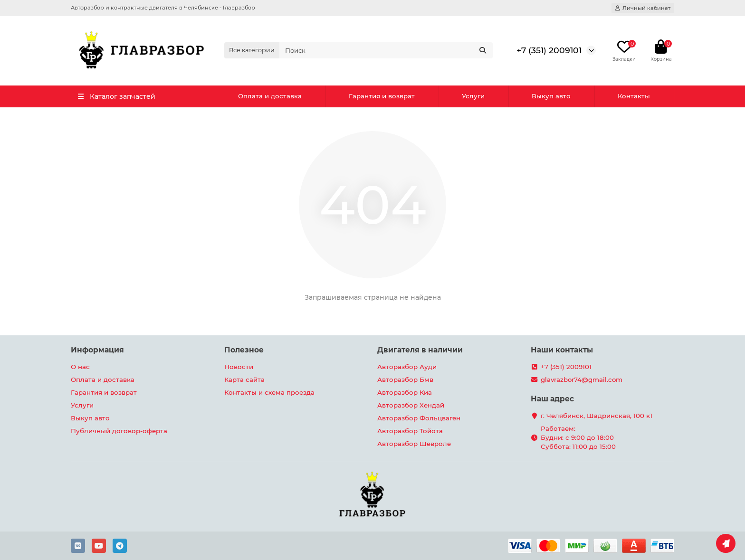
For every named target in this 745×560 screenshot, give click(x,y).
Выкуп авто (551, 96)
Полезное (244, 350)
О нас (80, 367)
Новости (239, 367)
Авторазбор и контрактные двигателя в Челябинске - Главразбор (163, 8)
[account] (643, 8)
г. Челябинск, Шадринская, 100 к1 (597, 416)
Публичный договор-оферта (119, 431)
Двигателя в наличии (420, 350)
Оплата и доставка (270, 96)
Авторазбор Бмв (405, 380)
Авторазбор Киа (405, 392)
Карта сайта (244, 380)
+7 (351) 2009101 (549, 50)
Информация (97, 350)
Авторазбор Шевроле (414, 444)
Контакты (634, 96)
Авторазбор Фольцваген (419, 418)
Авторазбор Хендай (411, 405)
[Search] (386, 50)
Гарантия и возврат (382, 96)
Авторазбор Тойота (410, 431)
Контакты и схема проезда (269, 392)
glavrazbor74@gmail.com (582, 380)
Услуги (473, 96)
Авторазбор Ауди (407, 367)
